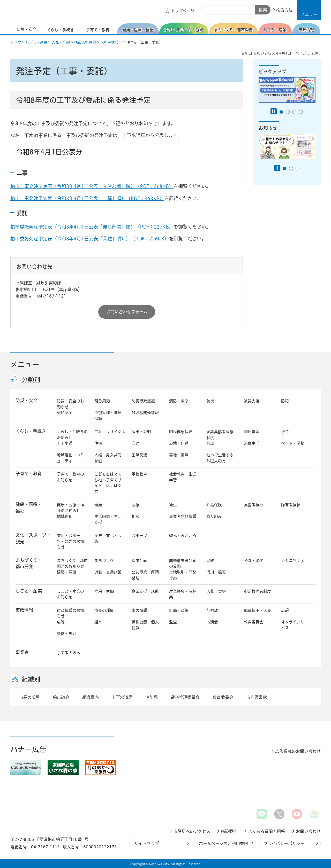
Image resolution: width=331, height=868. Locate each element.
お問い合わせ (308, 831)
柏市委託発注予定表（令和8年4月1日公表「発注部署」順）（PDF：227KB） (92, 227)
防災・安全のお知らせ (70, 404)
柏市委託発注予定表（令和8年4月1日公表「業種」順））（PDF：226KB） (90, 239)
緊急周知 (102, 401)
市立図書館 (257, 697)
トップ (16, 42)
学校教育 (139, 474)
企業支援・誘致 (145, 591)
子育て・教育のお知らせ (70, 477)
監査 (173, 622)
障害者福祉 (291, 505)
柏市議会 (61, 697)
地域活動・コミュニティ (70, 458)
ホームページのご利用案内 (224, 843)
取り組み (214, 516)
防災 (210, 401)
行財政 (212, 610)
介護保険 (214, 505)
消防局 (152, 697)
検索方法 (284, 10)
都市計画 (139, 561)
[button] (309, 10)
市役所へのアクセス (192, 831)
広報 (285, 610)
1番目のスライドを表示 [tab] (281, 112)
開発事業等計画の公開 (183, 564)
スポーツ (139, 535)
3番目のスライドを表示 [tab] (294, 112)
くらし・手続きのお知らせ (72, 435)
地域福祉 (65, 516)
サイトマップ (147, 843)
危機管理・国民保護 (108, 416)
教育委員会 (254, 622)
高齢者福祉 (254, 505)
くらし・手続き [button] (31, 431)
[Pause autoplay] (274, 111)
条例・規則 (67, 634)
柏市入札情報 (85, 42)
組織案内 (91, 697)
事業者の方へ (69, 653)
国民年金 (252, 432)
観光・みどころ (183, 535)
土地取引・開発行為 (183, 575)
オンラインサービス (295, 625)
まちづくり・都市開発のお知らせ (72, 564)
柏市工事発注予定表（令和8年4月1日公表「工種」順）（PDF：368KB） (87, 198)
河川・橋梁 (216, 572)
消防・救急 (179, 401)
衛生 (173, 505)
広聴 (61, 622)
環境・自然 (179, 443)
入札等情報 (109, 42)
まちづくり (104, 561)
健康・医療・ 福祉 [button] (29, 507)
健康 (98, 505)
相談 (210, 443)
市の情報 (139, 610)
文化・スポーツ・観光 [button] (33, 538)
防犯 (285, 401)
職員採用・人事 (257, 610)
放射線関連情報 (145, 413)
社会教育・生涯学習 (183, 477)
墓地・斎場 (179, 455)
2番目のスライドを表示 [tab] (288, 112)
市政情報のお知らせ (70, 613)
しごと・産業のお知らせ (70, 594)
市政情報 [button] (24, 610)
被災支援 (252, 401)
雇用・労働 (104, 591)
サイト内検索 (208, 10)
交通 (136, 443)
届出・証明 (141, 432)
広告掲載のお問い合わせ (298, 751)
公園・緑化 (254, 561)
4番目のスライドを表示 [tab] (301, 112)
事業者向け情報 (183, 516)
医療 (136, 505)
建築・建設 (67, 572)
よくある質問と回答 (267, 831)
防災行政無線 (143, 401)
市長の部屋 (104, 610)
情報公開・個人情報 (145, 625)
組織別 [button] (31, 679)
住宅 (98, 443)
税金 (285, 432)
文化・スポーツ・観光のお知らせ (70, 541)
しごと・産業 (36, 42)
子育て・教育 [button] (29, 474)
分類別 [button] (31, 380)
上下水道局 (122, 697)
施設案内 (229, 831)
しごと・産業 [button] (29, 591)
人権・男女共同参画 (108, 458)
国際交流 (139, 455)
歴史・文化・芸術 (108, 538)
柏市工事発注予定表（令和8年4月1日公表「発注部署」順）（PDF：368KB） (92, 186)
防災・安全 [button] (27, 400)
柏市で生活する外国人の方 (220, 458)
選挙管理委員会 (185, 697)
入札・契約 (61, 42)
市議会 (212, 622)
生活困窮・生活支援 (108, 519)
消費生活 (252, 443)
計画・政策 (179, 610)
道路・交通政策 (108, 572)
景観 (210, 561)
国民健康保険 (181, 432)
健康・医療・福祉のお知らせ (70, 508)
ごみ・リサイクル (110, 432)
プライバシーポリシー (284, 843)
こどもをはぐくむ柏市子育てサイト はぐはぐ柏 (108, 483)
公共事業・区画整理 (145, 575)
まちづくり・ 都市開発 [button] (29, 563)
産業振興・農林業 (183, 594)
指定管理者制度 (257, 591)
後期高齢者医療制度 (220, 435)
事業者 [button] (22, 652)
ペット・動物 (293, 443)
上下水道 (65, 443)
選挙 (98, 622)
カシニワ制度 (293, 561)
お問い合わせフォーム (127, 312)
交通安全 (65, 413)
